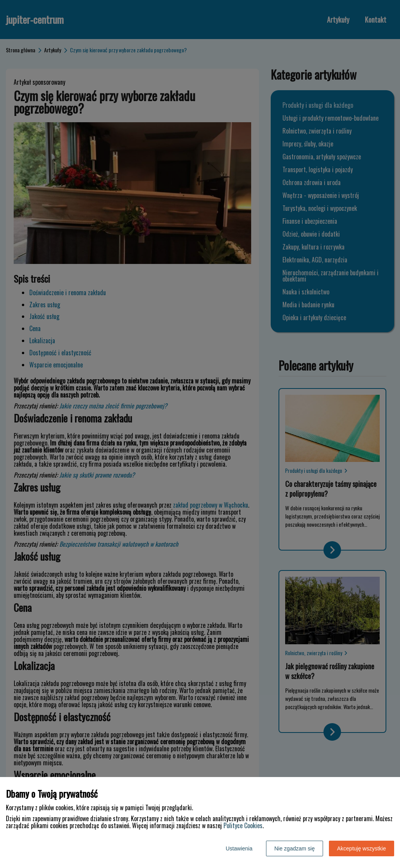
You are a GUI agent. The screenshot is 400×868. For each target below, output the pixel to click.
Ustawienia (239, 848)
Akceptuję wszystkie (362, 848)
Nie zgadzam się (295, 848)
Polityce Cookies (243, 825)
